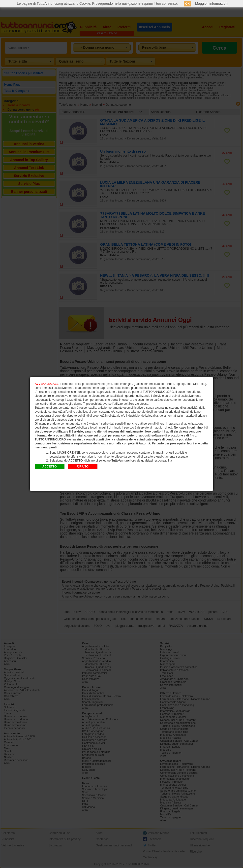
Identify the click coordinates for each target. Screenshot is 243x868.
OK (187, 4)
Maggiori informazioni (212, 3)
